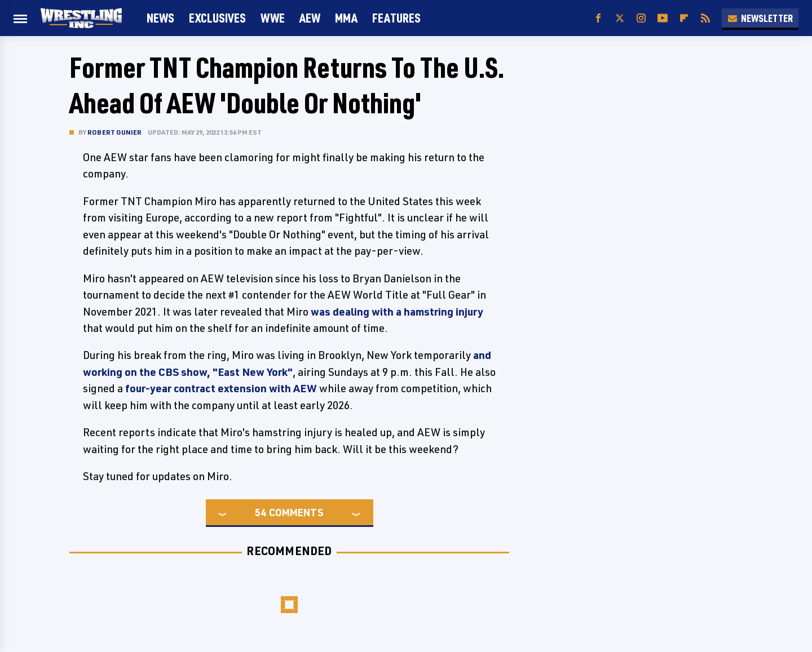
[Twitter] (620, 18)
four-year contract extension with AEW (221, 388)
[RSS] (705, 18)
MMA (346, 18)
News (160, 18)
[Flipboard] (684, 18)
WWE (273, 18)
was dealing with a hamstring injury (397, 312)
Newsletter (760, 18)
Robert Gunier (115, 132)
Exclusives (217, 18)
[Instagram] (641, 18)
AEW (310, 18)
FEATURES (396, 18)
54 (261, 512)
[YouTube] (663, 18)
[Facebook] (598, 18)
